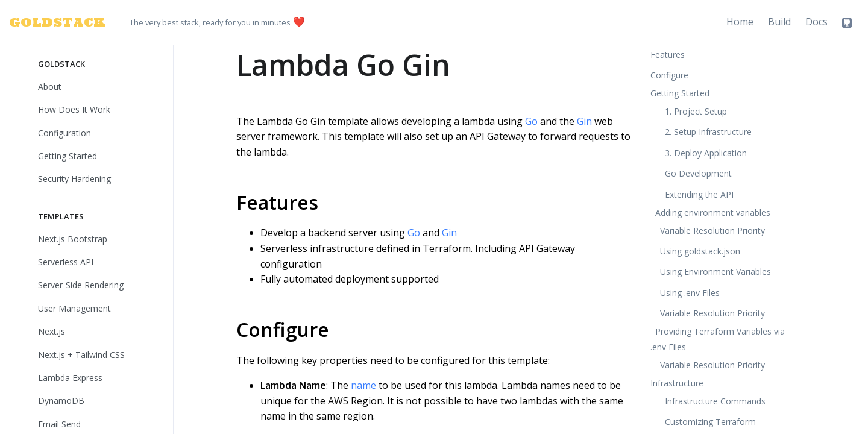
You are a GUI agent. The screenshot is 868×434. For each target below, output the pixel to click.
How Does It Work (74, 109)
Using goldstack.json (700, 251)
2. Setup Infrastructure (708, 132)
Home (740, 22)
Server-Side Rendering (81, 285)
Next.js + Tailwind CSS (81, 355)
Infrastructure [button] (677, 383)
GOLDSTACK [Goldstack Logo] (50, 22)
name (363, 385)
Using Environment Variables (715, 272)
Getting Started (68, 156)
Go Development (698, 173)
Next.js (52, 331)
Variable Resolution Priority (712, 231)
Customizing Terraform (710, 422)
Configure (283, 329)
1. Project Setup (696, 111)
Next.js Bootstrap (73, 239)
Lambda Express (70, 378)
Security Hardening (74, 179)
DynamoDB (61, 401)
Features (277, 202)
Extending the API (699, 194)
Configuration (64, 133)
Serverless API (66, 262)
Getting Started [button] (680, 93)
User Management (74, 308)
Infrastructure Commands (715, 401)
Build (779, 22)
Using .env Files (690, 293)
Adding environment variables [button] (713, 212)
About (50, 86)
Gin (584, 121)
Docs (816, 22)
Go (531, 121)
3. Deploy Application (706, 153)
